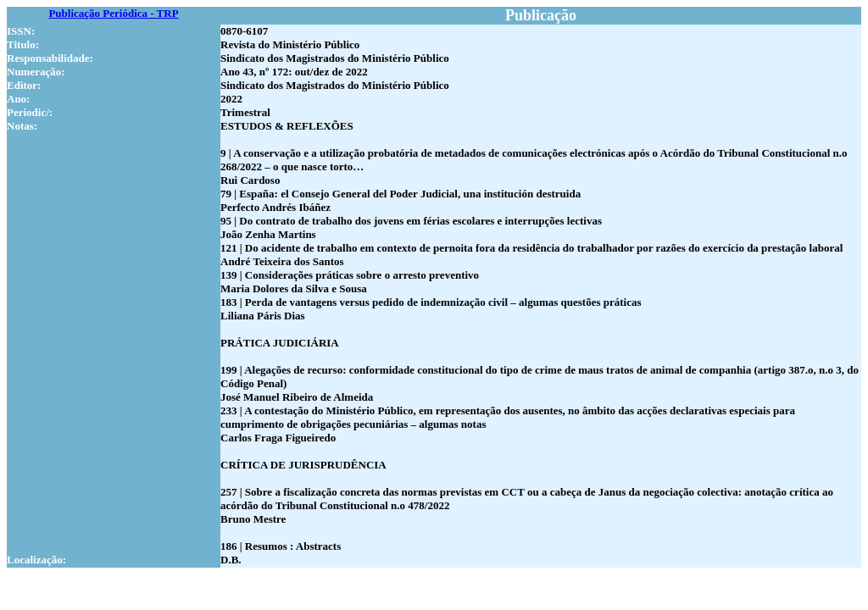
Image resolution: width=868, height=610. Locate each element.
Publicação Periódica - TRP (113, 13)
